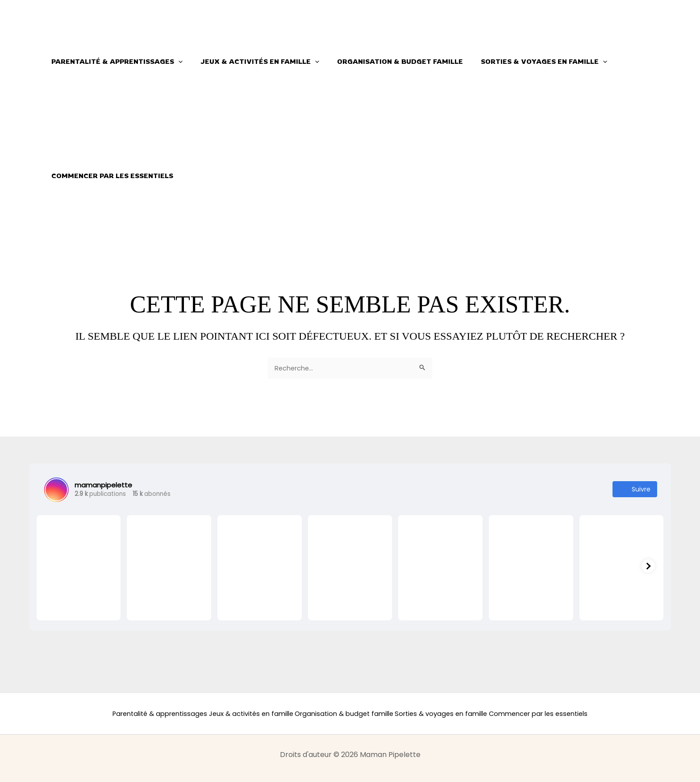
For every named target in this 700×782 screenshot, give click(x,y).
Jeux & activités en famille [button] (253, 62)
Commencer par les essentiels (110, 176)
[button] (176, 62)
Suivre (635, 490)
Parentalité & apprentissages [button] (115, 62)
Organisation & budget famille (389, 61)
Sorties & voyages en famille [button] (528, 62)
